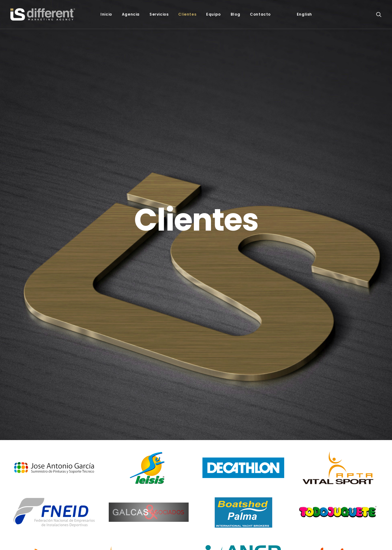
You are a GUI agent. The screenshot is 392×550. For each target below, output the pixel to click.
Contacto (260, 14)
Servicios (159, 14)
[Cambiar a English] (304, 14)
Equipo (213, 14)
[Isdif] (43, 14)
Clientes (187, 14)
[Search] (379, 14)
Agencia (131, 14)
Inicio (106, 14)
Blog (235, 14)
